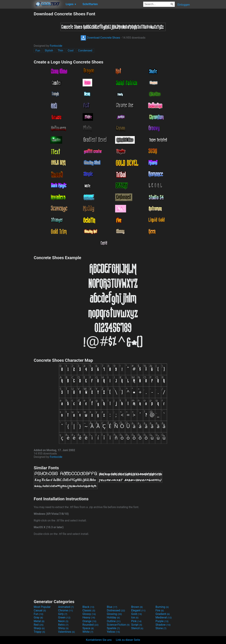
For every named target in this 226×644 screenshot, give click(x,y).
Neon (63, 621)
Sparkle (113, 628)
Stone (161, 628)
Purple (162, 621)
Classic (89, 610)
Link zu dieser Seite (128, 640)
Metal (39, 621)
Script (137, 625)
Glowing (114, 614)
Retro (63, 625)
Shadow (163, 625)
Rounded (90, 625)
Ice (135, 617)
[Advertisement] (17, 64)
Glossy (89, 614)
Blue (112, 607)
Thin (60, 51)
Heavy (89, 617)
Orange (89, 621)
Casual (40, 610)
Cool (71, 51)
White (88, 632)
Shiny (63, 628)
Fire (160, 610)
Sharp (39, 628)
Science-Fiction (118, 625)
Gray (38, 617)
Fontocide (56, 46)
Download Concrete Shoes (100, 38)
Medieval (164, 617)
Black (88, 607)
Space (88, 628)
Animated (66, 607)
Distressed (116, 610)
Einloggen (184, 5)
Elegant (138, 610)
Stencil (137, 628)
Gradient (163, 614)
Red (39, 625)
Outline (114, 621)
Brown (137, 607)
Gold (137, 614)
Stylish (49, 51)
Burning (162, 607)
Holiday (113, 617)
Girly (63, 614)
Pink (136, 621)
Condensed (85, 51)
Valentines (66, 632)
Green (64, 617)
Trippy (39, 632)
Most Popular (42, 607)
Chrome (66, 610)
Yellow (113, 632)
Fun (38, 51)
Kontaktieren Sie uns (99, 640)
